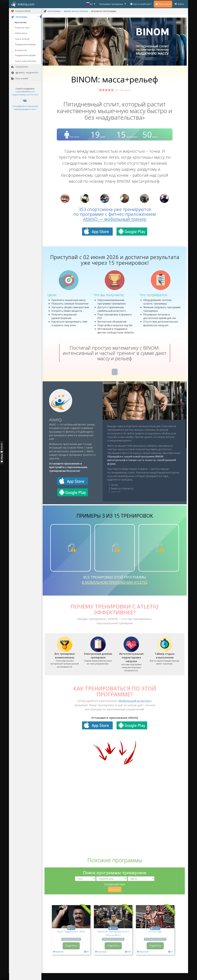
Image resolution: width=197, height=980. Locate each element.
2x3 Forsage (155, 939)
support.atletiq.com (21, 95)
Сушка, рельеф (22, 39)
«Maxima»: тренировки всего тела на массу (113, 941)
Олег (72, 936)
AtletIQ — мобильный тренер (115, 226)
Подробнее (71, 953)
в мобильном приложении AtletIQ (115, 590)
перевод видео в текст (25, 109)
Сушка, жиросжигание (26, 61)
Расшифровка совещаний (25, 106)
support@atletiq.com (25, 91)
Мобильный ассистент (135, 708)
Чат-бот (34, 95)
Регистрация (163, 4)
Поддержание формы (25, 44)
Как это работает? (141, 4)
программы (54, 11)
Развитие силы (22, 28)
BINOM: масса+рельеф (76, 11)
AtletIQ (55, 427)
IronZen (156, 936)
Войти (179, 4)
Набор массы (21, 33)
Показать (115, 897)
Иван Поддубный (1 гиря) (71, 939)
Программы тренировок (113, 4)
